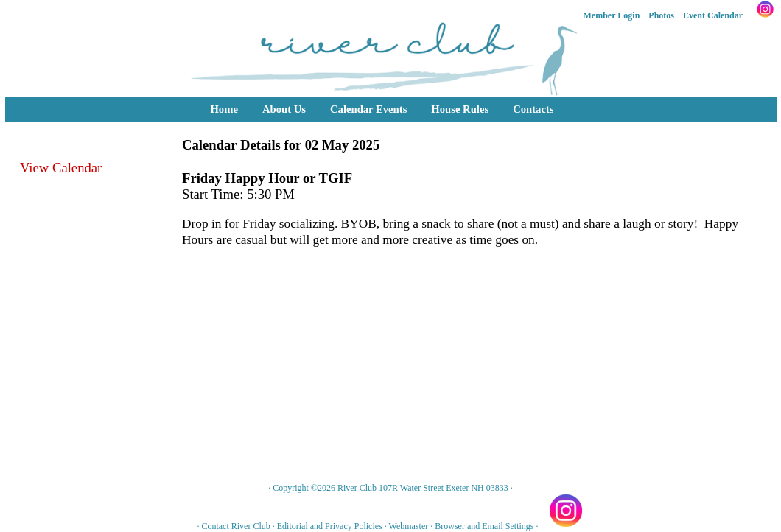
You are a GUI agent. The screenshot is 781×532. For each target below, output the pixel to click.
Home (224, 109)
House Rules (460, 109)
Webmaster (409, 526)
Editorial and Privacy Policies (330, 526)
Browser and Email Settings (484, 526)
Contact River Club (235, 526)
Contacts (533, 109)
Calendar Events (368, 109)
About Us (284, 109)
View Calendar (61, 168)
